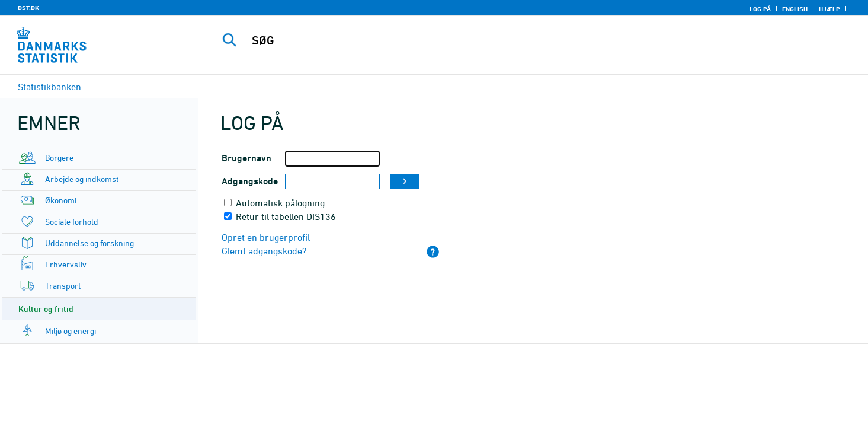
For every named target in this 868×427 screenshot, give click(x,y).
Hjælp (829, 9)
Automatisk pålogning (280, 203)
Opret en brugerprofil (266, 237)
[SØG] (512, 40)
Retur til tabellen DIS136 (286, 216)
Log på (760, 9)
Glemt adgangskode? (264, 251)
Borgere (59, 157)
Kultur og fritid (46, 309)
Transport (63, 286)
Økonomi (61, 200)
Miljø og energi (71, 331)
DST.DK (28, 8)
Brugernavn (246, 158)
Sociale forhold (72, 222)
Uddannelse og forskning (89, 243)
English (795, 9)
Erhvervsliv (66, 264)
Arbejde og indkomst (82, 179)
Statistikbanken (49, 87)
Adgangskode (250, 181)
